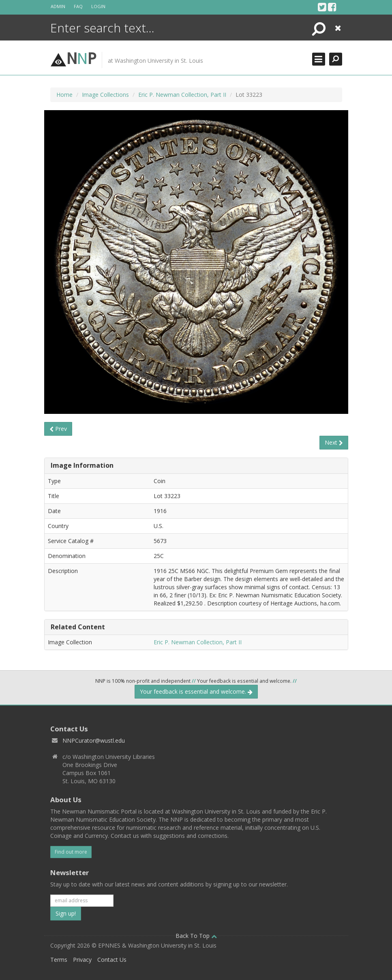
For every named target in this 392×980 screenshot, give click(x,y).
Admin (58, 6)
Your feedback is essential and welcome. (196, 691)
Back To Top (196, 936)
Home (64, 95)
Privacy (82, 960)
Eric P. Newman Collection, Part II (182, 95)
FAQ (78, 6)
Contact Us (112, 960)
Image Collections (105, 95)
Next (334, 442)
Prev (58, 429)
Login (98, 6)
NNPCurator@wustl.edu (94, 740)
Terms (59, 960)
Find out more (71, 852)
